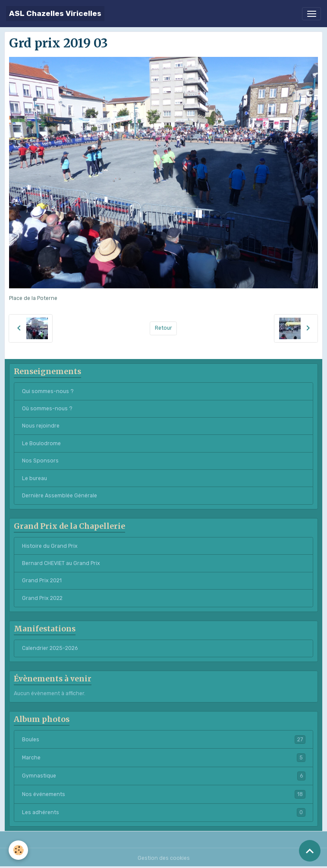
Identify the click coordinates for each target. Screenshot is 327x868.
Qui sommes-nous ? (48, 391)
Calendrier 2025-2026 (50, 648)
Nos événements (164, 794)
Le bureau (35, 478)
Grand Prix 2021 (42, 581)
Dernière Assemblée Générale (60, 496)
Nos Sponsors (40, 461)
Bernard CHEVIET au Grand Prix (61, 563)
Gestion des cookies (164, 858)
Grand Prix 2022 (42, 598)
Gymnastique (164, 776)
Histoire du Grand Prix (50, 546)
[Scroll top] (310, 851)
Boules (164, 740)
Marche (164, 758)
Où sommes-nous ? (47, 409)
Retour (163, 328)
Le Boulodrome (41, 443)
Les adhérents (164, 812)
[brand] (55, 14)
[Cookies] (18, 850)
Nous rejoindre (41, 426)
